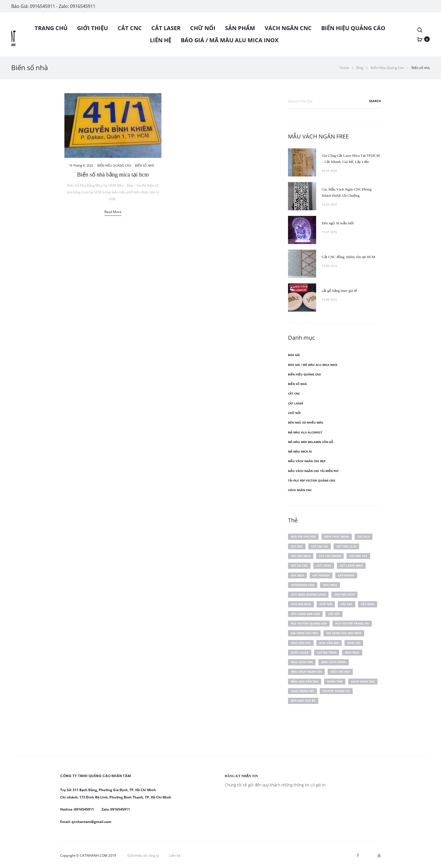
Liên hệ (161, 40)
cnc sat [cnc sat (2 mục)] (346, 604)
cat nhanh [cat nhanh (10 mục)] (321, 575)
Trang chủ (51, 28)
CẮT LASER (166, 28)
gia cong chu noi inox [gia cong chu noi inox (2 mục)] (344, 633)
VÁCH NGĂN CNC (288, 28)
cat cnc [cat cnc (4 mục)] (297, 546)
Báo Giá (294, 355)
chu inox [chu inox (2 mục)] (330, 585)
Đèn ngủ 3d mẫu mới (338, 223)
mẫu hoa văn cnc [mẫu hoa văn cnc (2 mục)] (305, 681)
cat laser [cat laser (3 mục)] (324, 565)
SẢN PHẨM (240, 28)
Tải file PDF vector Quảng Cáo (312, 480)
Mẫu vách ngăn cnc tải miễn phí (313, 471)
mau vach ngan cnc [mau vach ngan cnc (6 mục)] (306, 672)
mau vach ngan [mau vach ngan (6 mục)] (334, 662)
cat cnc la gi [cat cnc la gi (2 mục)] (346, 546)
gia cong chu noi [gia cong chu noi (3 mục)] (304, 633)
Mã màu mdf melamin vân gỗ (311, 442)
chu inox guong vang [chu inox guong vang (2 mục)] (308, 594)
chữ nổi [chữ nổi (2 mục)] (326, 604)
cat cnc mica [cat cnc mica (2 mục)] (301, 556)
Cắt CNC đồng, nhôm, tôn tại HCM (348, 257)
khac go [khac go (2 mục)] (354, 643)
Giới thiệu (93, 28)
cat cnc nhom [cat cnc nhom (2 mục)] (330, 556)
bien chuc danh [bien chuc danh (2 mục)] (337, 536)
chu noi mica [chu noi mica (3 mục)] (301, 604)
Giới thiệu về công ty (143, 855)
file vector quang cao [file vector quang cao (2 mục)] (309, 623)
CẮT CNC (130, 28)
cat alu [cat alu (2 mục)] (364, 536)
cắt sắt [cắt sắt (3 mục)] (334, 614)
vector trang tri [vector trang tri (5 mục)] (336, 691)
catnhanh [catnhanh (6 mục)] (346, 575)
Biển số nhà (145, 165)
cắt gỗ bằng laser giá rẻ (339, 291)
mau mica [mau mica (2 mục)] (352, 652)
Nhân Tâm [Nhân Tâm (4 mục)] (335, 681)
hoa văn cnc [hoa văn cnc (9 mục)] (301, 643)
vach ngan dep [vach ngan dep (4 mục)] (302, 691)
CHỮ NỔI (203, 28)
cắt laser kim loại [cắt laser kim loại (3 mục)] (305, 614)
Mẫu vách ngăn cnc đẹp (307, 461)
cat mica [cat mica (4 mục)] (297, 575)
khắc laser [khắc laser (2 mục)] (300, 652)
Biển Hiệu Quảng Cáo (353, 28)
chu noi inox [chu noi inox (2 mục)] (344, 594)
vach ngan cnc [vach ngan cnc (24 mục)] (363, 681)
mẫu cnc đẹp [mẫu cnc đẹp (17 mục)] (340, 672)
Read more (113, 212)
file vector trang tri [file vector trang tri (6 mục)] (352, 623)
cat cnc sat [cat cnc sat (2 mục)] (358, 556)
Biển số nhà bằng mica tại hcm (113, 175)
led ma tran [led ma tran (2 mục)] (327, 652)
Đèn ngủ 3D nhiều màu (306, 422)
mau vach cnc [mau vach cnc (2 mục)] (302, 662)
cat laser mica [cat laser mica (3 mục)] (351, 565)
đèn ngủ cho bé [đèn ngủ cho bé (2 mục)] (303, 701)
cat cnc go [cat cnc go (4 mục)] (319, 546)
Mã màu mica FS (300, 451)
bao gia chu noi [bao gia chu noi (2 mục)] (303, 536)
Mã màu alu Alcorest (305, 432)
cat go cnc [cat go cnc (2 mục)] (299, 565)
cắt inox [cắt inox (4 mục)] (368, 604)
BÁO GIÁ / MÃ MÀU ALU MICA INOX (230, 40)
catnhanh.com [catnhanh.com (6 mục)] (303, 585)
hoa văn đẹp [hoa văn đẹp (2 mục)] (329, 643)
